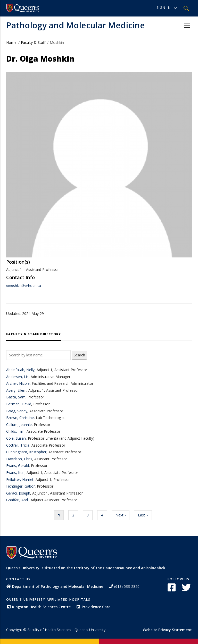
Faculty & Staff (33, 42)
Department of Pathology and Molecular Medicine (55, 586)
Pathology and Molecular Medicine (76, 25)
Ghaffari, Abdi (17, 500)
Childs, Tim (15, 431)
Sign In (167, 8)
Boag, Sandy (17, 411)
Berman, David (19, 404)
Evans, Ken (15, 472)
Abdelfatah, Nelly (20, 370)
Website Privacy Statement (167, 630)
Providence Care (93, 607)
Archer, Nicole (18, 383)
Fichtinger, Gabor (20, 486)
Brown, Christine (20, 418)
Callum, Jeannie (19, 425)
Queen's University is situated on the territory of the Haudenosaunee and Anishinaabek (86, 568)
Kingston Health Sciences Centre (38, 607)
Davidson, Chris (19, 459)
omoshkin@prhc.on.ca (24, 286)
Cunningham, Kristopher (26, 452)
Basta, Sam (16, 397)
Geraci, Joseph (18, 493)
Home (11, 42)
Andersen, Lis (17, 377)
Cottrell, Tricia (18, 445)
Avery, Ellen (16, 390)
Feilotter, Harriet (20, 479)
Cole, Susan (16, 438)
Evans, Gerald (18, 466)
